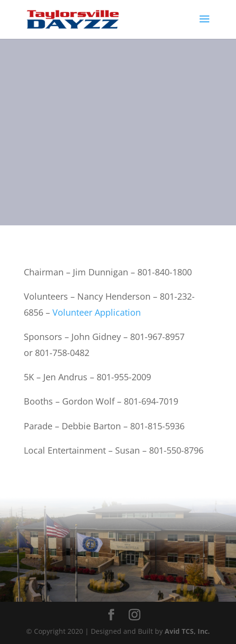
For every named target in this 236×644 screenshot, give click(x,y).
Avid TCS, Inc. (187, 631)
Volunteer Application (97, 312)
